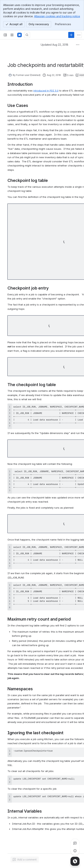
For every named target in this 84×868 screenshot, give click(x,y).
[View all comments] (75, 843)
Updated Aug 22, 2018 (54, 45)
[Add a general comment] (25, 860)
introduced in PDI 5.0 (46, 91)
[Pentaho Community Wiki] (19, 35)
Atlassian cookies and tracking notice (57, 16)
